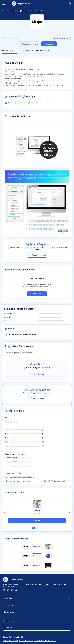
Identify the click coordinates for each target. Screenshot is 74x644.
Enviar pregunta (37, 374)
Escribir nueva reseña (62, 38)
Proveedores (37, 605)
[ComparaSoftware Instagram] (16, 590)
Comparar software (29, 44)
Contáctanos (14, 612)
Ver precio (49, 44)
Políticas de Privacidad (10, 640)
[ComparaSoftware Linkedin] (4, 590)
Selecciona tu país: (10, 621)
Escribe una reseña (60, 481)
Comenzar (37, 294)
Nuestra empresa (37, 599)
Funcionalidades (43, 50)
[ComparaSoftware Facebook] (12, 590)
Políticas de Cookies (26, 640)
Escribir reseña (37, 398)
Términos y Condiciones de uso (45, 640)
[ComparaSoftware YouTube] (8, 590)
